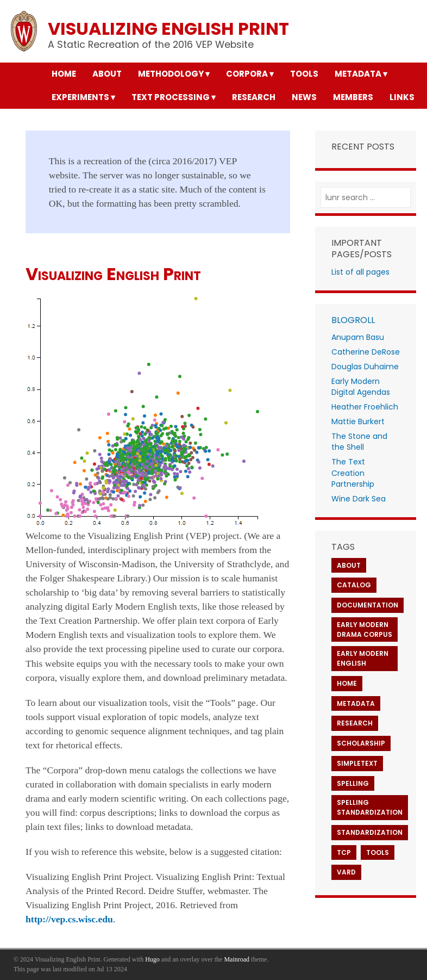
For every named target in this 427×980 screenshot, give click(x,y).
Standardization (370, 832)
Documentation (368, 605)
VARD (346, 872)
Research (355, 723)
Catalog (354, 585)
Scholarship (361, 743)
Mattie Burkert (358, 421)
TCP (344, 852)
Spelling (353, 783)
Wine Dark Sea (359, 499)
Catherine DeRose (366, 352)
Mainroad (237, 959)
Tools (378, 852)
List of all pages (360, 272)
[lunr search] (366, 198)
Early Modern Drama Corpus (365, 629)
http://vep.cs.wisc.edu (69, 919)
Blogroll (353, 320)
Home (347, 683)
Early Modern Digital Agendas (361, 387)
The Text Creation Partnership (353, 473)
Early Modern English (363, 658)
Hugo (152, 959)
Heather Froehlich (365, 407)
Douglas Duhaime (365, 367)
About (349, 565)
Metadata (356, 703)
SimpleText (357, 763)
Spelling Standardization (370, 807)
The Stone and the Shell (359, 442)
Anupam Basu (358, 337)
